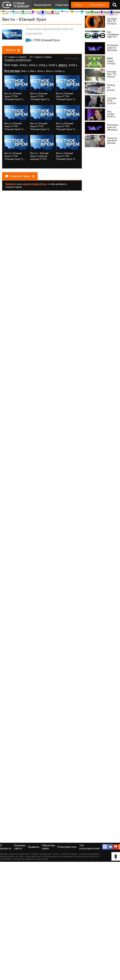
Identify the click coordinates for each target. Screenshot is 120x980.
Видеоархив (43, 5)
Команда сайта (20, 847)
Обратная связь (48, 847)
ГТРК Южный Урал (23, 13)
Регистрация (98, 5)
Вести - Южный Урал (48, 13)
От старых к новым (41, 57)
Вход (78, 5)
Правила (34, 847)
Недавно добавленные (18, 60)
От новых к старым (15, 57)
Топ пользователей (89, 847)
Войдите (11, 184)
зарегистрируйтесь (34, 184)
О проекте (6, 847)
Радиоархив (64, 5)
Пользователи (67, 847)
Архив (5, 13)
